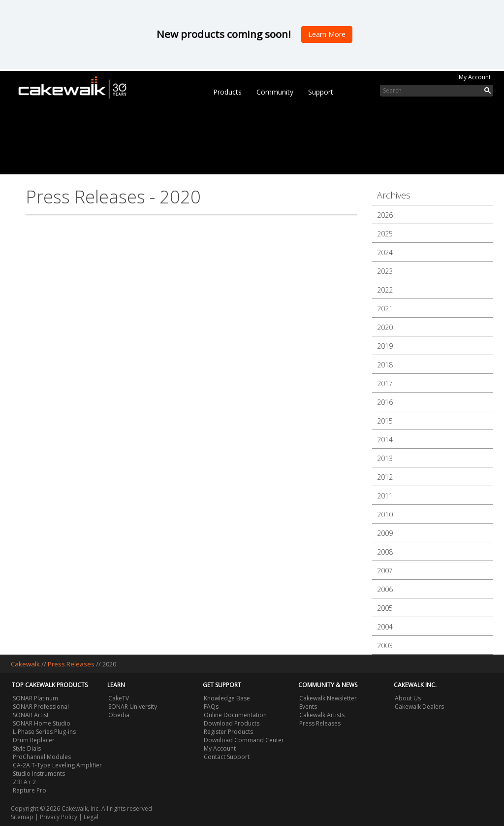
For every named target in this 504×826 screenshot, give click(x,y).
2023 (385, 271)
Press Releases (71, 664)
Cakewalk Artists (322, 715)
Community (275, 92)
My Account (475, 77)
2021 (385, 309)
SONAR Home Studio (42, 723)
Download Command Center (244, 740)
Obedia (119, 715)
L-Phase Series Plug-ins (44, 732)
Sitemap (22, 817)
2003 (385, 645)
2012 (385, 477)
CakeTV (119, 698)
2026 (385, 215)
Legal (91, 817)
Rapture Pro (30, 790)
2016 (385, 402)
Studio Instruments (39, 774)
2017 (385, 383)
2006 (385, 589)
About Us (408, 698)
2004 (385, 627)
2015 (385, 421)
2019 (385, 346)
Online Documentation (235, 715)
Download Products (232, 723)
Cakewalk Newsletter (328, 698)
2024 (385, 252)
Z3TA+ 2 (24, 782)
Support (321, 92)
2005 (385, 608)
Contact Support (227, 757)
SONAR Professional (41, 707)
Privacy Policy (59, 817)
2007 (385, 571)
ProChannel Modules (42, 757)
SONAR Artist (31, 715)
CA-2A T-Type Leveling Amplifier (57, 765)
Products (227, 92)
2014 (385, 440)
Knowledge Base (227, 698)
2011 (385, 496)
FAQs (211, 707)
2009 (385, 533)
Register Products (228, 732)
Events (308, 707)
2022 (385, 290)
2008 (385, 552)
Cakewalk (25, 664)
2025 (385, 234)
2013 (385, 458)
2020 (385, 327)
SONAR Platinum (35, 698)
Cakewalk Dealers (419, 707)
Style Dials (27, 748)
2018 (385, 365)
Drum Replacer (34, 740)
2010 (385, 514)
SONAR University (133, 707)
